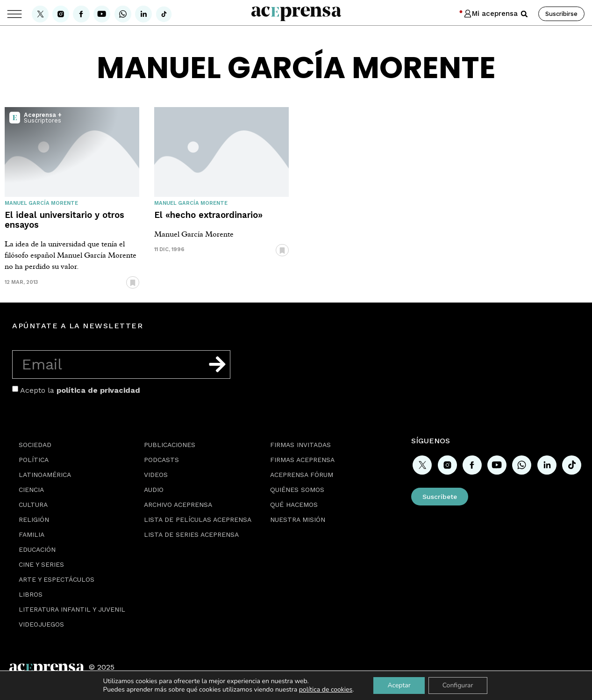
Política (34, 460)
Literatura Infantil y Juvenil (72, 609)
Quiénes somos (297, 490)
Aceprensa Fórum (302, 475)
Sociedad (35, 445)
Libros (31, 594)
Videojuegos (41, 624)
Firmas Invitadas (300, 445)
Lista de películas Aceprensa (198, 520)
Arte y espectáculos (57, 579)
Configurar (458, 685)
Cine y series (41, 564)
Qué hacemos (294, 505)
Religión (34, 520)
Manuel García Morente (41, 203)
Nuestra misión (298, 520)
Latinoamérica (45, 475)
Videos (156, 475)
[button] (524, 14)
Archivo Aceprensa (178, 505)
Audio (154, 490)
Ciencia (31, 490)
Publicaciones (170, 445)
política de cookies (326, 689)
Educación (37, 549)
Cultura (33, 505)
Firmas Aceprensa (302, 460)
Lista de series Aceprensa (191, 534)
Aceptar (399, 685)
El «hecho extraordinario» (208, 215)
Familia (32, 534)
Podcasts (161, 460)
